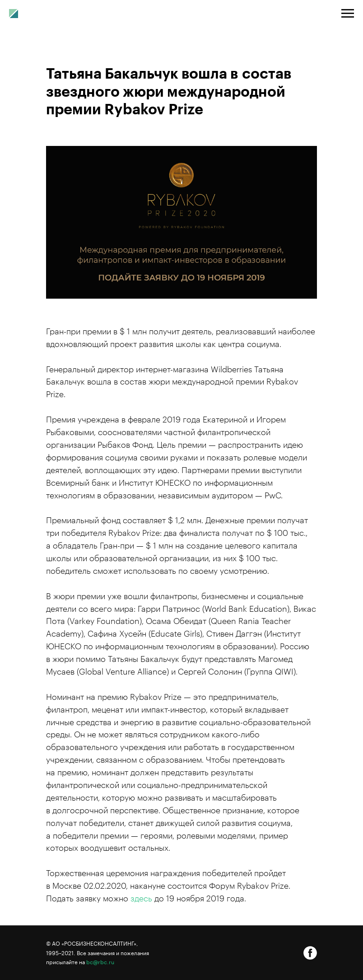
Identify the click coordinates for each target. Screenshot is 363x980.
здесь (141, 899)
